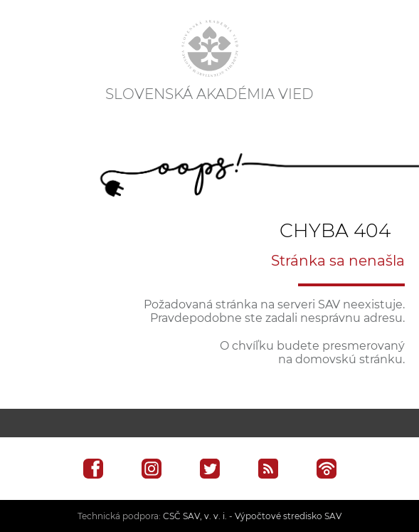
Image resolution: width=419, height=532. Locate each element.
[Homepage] (210, 48)
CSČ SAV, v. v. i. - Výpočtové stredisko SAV (252, 516)
